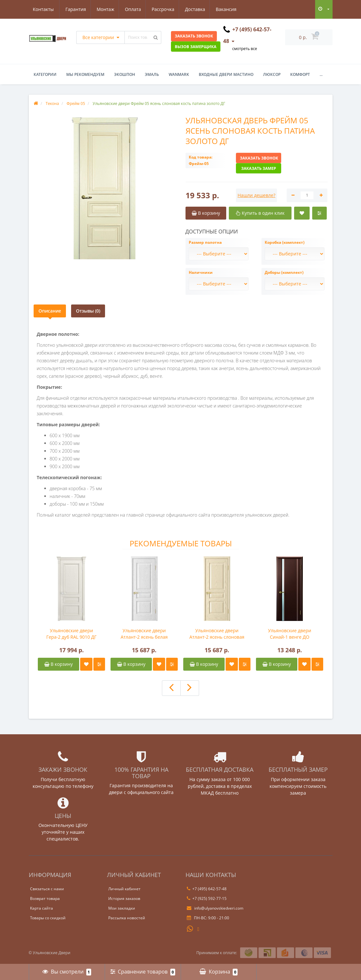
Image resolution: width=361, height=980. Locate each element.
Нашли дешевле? (256, 195)
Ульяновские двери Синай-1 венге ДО (290, 634)
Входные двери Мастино (226, 74)
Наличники (201, 272)
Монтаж (74, 9)
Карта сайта (42, 908)
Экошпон (125, 74)
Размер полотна (205, 242)
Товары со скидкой (48, 918)
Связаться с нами (47, 889)
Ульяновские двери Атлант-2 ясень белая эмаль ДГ (144, 634)
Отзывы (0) (88, 311)
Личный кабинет (124, 889)
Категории (45, 74)
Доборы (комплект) (284, 272)
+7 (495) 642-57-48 (207, 889)
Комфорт (300, 74)
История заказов (124, 898)
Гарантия (43, 9)
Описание (50, 311)
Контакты (231, 9)
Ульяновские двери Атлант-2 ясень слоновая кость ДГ (217, 634)
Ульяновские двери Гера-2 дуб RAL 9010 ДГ (71, 634)
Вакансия (198, 9)
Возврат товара (45, 898)
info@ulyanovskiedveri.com (215, 908)
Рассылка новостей (127, 918)
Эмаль (152, 74)
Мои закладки (122, 908)
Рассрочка (133, 9)
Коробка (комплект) (285, 242)
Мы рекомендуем (85, 74)
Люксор (272, 74)
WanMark (179, 74)
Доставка (166, 9)
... (321, 74)
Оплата (102, 9)
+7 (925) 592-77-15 (207, 898)
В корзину (58, 664)
